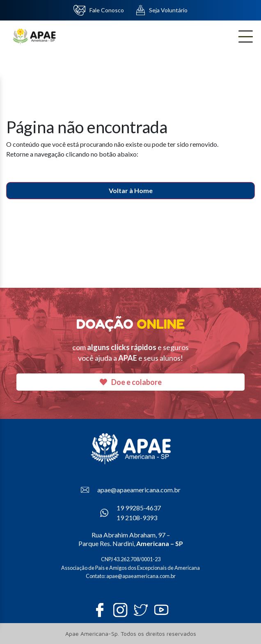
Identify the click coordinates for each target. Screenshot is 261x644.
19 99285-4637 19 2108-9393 (130, 513)
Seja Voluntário (162, 10)
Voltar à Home (131, 190)
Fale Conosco (99, 10)
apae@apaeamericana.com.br (131, 490)
